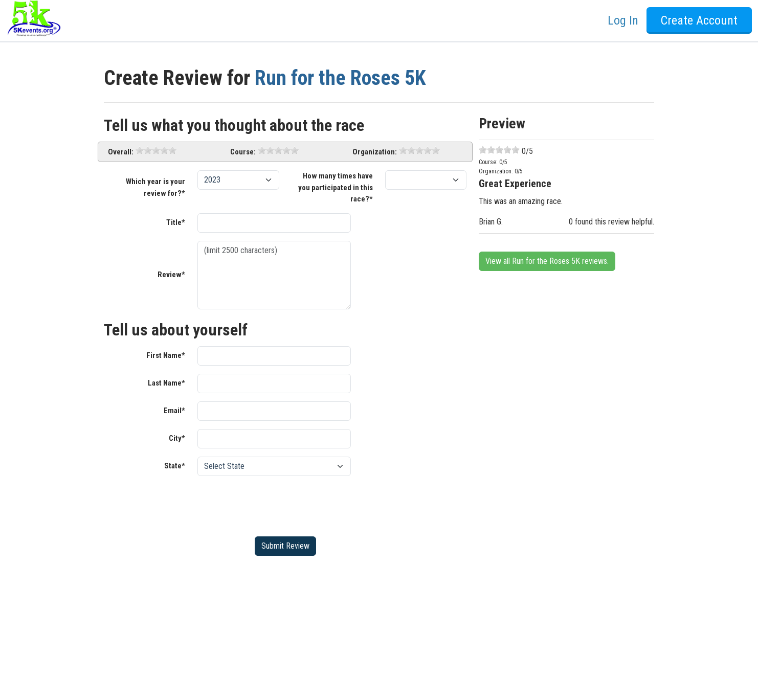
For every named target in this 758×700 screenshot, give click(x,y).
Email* (174, 411)
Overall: (121, 152)
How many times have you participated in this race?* (336, 187)
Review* (171, 275)
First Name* (166, 355)
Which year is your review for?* (155, 187)
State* (175, 466)
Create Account (699, 20)
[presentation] (275, 504)
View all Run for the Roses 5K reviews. (547, 261)
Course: (243, 152)
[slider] (156, 150)
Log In (623, 20)
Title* (176, 222)
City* (177, 438)
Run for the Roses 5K (340, 78)
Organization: (375, 152)
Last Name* (166, 383)
